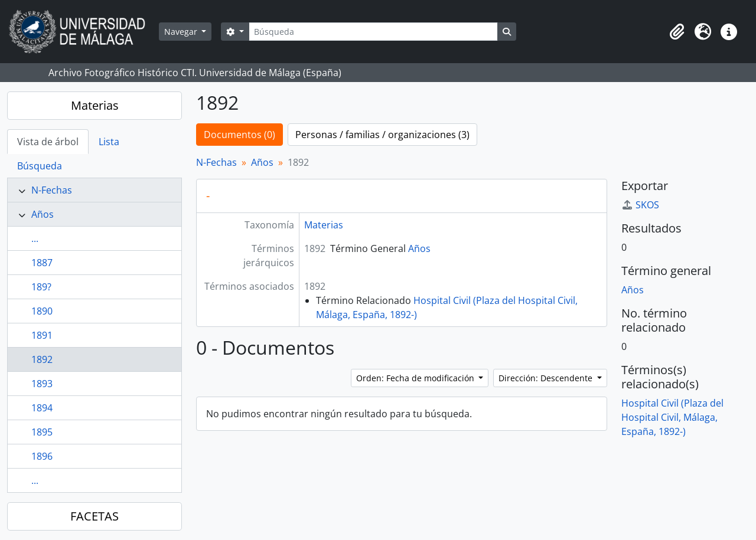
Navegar (182, 32)
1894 (42, 408)
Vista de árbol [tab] (48, 142)
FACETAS (94, 516)
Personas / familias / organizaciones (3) (382, 135)
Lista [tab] (109, 142)
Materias (95, 105)
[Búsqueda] (373, 32)
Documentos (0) (239, 135)
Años (43, 214)
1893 (42, 384)
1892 (42, 359)
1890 (42, 311)
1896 (42, 456)
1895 (42, 432)
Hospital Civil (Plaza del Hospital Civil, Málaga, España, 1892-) (672, 417)
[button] (677, 32)
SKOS (640, 205)
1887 (42, 263)
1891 (42, 335)
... (35, 238)
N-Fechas (52, 190)
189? (41, 287)
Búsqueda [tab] (40, 166)
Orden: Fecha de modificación (416, 378)
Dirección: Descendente (547, 378)
